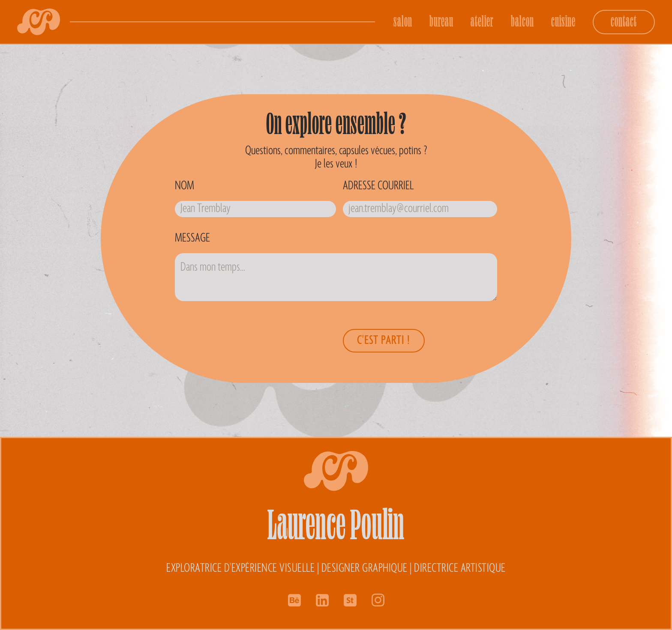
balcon (522, 21)
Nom (184, 186)
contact (624, 21)
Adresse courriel (378, 186)
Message (192, 238)
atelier (482, 21)
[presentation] (301, 339)
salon (403, 21)
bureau (441, 21)
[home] (39, 22)
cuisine (563, 21)
